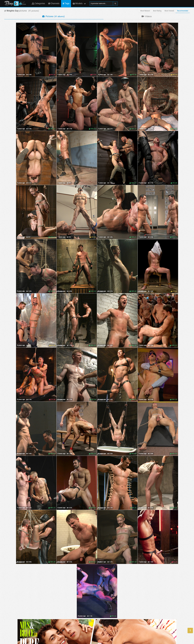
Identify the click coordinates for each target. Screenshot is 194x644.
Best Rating (157, 11)
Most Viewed (169, 11)
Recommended (183, 11)
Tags (66, 3)
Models (78, 3)
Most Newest (145, 11)
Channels (54, 3)
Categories (38, 3)
